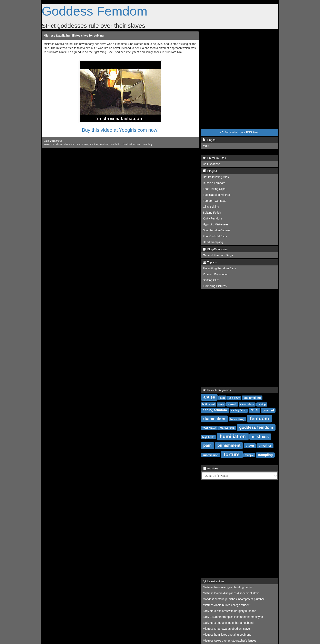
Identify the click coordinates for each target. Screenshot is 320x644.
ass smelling (252, 398)
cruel (254, 410)
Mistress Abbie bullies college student (227, 605)
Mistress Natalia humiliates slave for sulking (74, 36)
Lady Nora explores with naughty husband (230, 611)
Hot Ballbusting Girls (216, 177)
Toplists (210, 262)
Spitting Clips (211, 280)
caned (232, 404)
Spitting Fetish (212, 213)
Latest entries (214, 581)
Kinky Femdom (212, 218)
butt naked (208, 404)
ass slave (234, 398)
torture (232, 454)
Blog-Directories (215, 249)
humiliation (116, 144)
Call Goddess (211, 164)
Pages (209, 140)
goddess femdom (256, 427)
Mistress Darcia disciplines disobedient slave (231, 593)
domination (129, 144)
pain (138, 144)
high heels (208, 437)
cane (221, 404)
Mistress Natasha (65, 144)
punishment (82, 144)
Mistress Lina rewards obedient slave (226, 629)
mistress (260, 437)
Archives (211, 468)
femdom (104, 144)
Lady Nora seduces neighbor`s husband (228, 623)
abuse (209, 397)
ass (222, 398)
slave (250, 446)
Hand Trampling (213, 242)
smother (94, 144)
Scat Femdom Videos (217, 230)
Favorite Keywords (217, 390)
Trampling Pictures (215, 286)
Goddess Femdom (94, 11)
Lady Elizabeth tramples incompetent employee (233, 617)
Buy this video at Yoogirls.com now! (120, 130)
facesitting (237, 419)
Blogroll (210, 171)
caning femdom (215, 410)
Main (206, 146)
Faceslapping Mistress (217, 195)
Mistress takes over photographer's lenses (230, 641)
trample (249, 455)
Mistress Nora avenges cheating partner (228, 587)
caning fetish (239, 410)
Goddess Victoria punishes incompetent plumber (234, 599)
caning (262, 404)
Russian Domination (216, 274)
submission (210, 455)
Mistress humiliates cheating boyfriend (227, 635)
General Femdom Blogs (218, 255)
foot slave (209, 428)
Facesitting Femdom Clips (219, 268)
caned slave (247, 404)
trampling (147, 144)
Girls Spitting (211, 207)
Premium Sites (214, 158)
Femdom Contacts (214, 201)
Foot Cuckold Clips (215, 236)
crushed (268, 410)
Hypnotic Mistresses (216, 224)
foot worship (227, 428)
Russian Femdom (214, 183)
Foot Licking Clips (214, 189)
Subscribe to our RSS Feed (240, 132)
